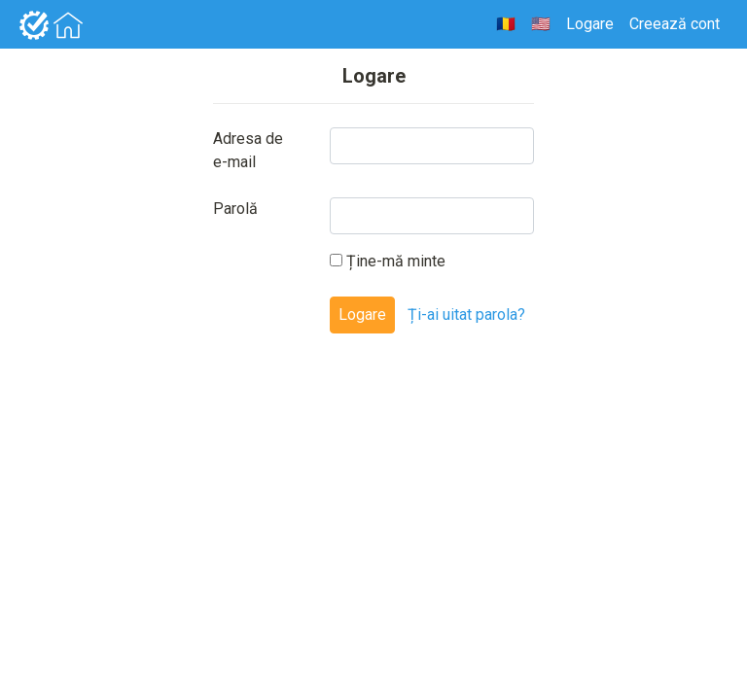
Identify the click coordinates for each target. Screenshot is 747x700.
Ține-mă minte (388, 261)
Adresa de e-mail (248, 150)
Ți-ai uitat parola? (466, 315)
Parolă (235, 209)
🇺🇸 (541, 24)
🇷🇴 (506, 24)
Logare (590, 24)
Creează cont (675, 24)
